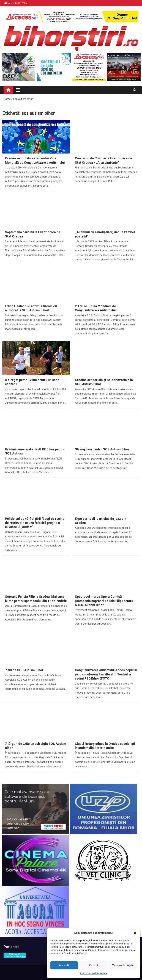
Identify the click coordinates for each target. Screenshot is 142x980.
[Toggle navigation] (18, 90)
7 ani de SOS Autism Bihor (24, 670)
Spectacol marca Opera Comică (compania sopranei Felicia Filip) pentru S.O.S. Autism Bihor (104, 601)
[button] (135, 933)
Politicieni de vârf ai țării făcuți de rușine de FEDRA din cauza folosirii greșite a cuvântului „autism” (35, 523)
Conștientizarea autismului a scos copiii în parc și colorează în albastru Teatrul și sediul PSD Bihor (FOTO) (106, 674)
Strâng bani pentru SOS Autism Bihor (102, 449)
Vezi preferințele (123, 965)
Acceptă (64, 965)
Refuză (93, 965)
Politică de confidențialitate (94, 973)
